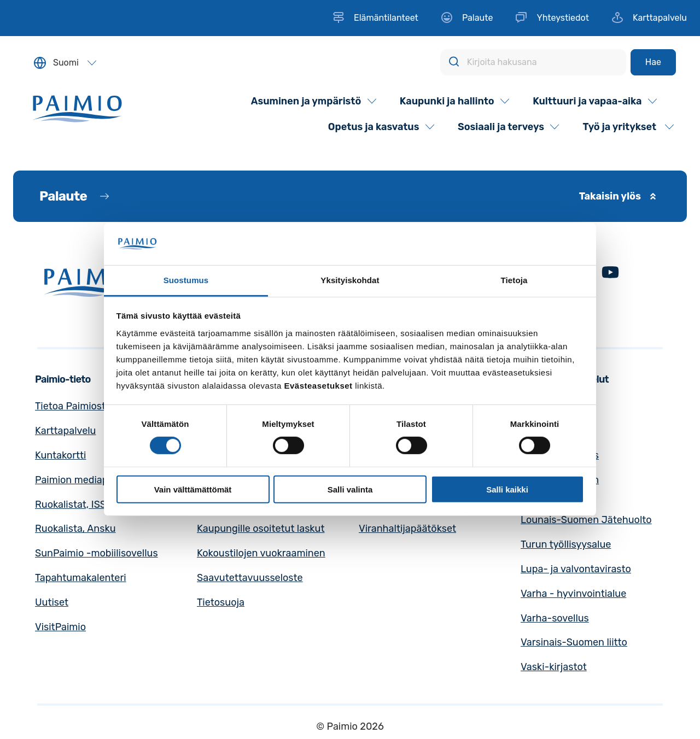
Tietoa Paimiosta (73, 406)
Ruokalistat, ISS (71, 505)
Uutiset (52, 602)
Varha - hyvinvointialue (573, 594)
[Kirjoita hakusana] (533, 62)
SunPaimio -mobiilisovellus (97, 553)
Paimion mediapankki (83, 480)
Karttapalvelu (65, 431)
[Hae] (653, 62)
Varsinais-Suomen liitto (574, 642)
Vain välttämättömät (193, 489)
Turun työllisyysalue (566, 544)
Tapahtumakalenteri (81, 578)
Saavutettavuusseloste (250, 578)
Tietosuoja (221, 602)
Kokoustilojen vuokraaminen (261, 553)
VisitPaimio (60, 627)
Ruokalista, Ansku (75, 529)
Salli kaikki (507, 489)
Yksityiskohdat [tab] (350, 280)
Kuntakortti (60, 455)
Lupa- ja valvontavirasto (576, 569)
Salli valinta (350, 489)
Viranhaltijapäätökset (407, 529)
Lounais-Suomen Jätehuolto (586, 520)
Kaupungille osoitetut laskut (261, 529)
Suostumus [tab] (186, 280)
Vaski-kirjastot (554, 667)
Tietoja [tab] (514, 280)
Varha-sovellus (555, 618)
